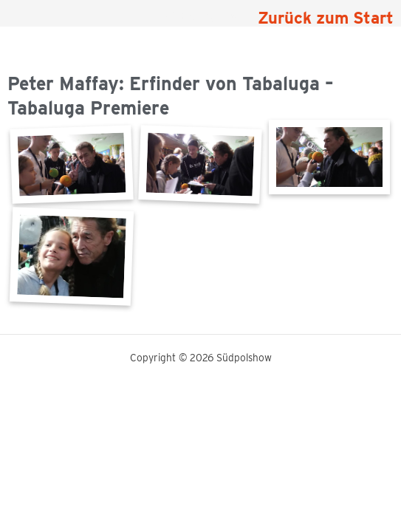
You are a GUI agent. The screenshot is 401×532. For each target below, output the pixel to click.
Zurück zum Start (326, 18)
